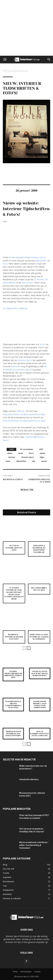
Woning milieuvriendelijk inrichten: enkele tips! (13, 674)
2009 (41, 449)
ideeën (43, 453)
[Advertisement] (26, 28)
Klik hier (21, 411)
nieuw (8, 461)
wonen (44, 461)
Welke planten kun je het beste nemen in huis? (40, 673)
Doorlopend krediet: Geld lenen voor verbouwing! (40, 704)
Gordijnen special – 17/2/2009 (39, 481)
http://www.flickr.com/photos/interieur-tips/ (24, 414)
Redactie (27, 490)
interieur (12, 457)
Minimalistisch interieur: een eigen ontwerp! (13, 734)
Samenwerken (26, 972)
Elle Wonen (27, 283)
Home (15, 972)
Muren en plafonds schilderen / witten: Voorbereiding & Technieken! (34, 845)
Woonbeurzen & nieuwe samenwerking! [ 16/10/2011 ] (13, 704)
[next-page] (29, 648)
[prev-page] (24, 648)
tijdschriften (41, 261)
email (21, 453)
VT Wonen (39, 280)
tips (34, 461)
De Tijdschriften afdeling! (15, 308)
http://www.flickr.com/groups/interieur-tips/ (24, 421)
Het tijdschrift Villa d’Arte (39, 589)
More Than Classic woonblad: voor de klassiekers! (39, 637)
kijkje (42, 457)
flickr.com (16, 366)
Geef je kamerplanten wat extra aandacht (40, 734)
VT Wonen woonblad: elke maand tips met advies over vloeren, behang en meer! (14, 593)
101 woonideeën (26, 449)
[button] (5, 60)
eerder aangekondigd (19, 257)
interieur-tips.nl (38, 257)
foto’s (6, 264)
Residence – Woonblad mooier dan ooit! (14, 637)
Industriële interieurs (29, 779)
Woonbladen (15, 71)
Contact (37, 972)
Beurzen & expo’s (13, 479)
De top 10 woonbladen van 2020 (14, 548)
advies (10, 453)
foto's (31, 453)
